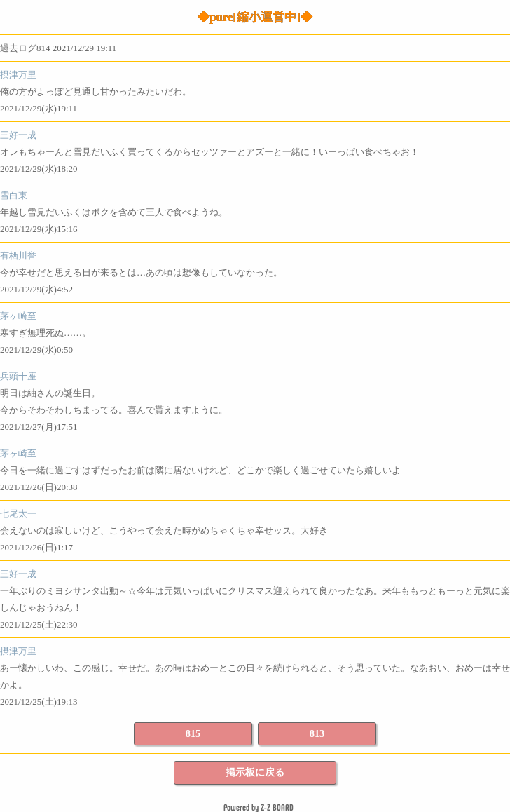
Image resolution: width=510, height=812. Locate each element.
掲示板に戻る (255, 772)
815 (193, 733)
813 (317, 733)
